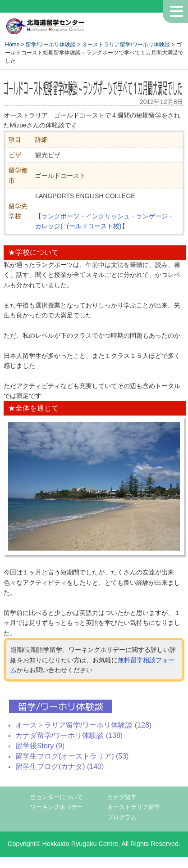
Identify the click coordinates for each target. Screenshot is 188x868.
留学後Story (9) (40, 746)
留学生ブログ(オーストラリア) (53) (72, 756)
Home (12, 45)
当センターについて (57, 797)
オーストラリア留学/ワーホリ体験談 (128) (83, 725)
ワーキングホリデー (57, 807)
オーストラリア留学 (134, 807)
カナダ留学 (122, 797)
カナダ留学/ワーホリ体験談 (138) (69, 735)
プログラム (122, 818)
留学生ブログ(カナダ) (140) (60, 766)
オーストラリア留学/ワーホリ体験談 (126, 45)
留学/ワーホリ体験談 (51, 45)
